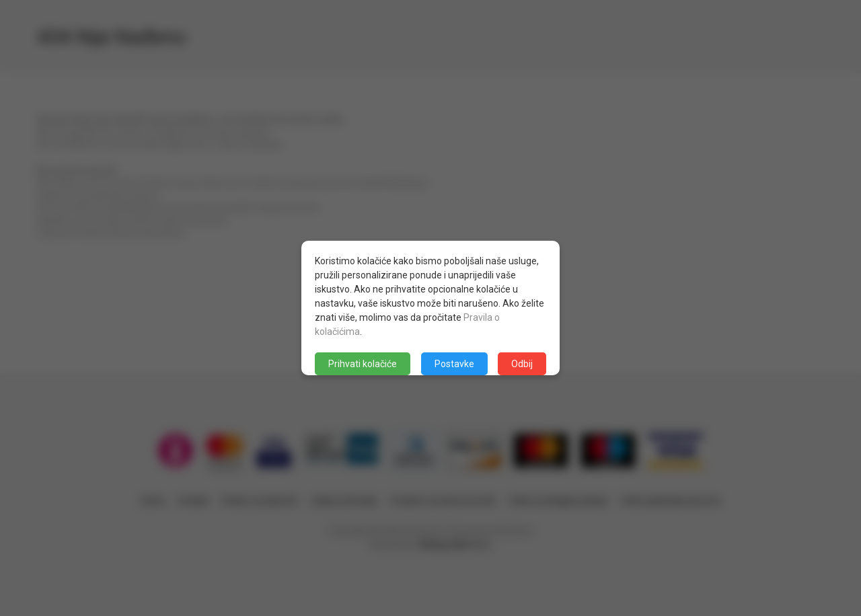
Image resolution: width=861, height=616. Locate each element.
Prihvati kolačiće (363, 364)
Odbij (522, 364)
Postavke (454, 364)
